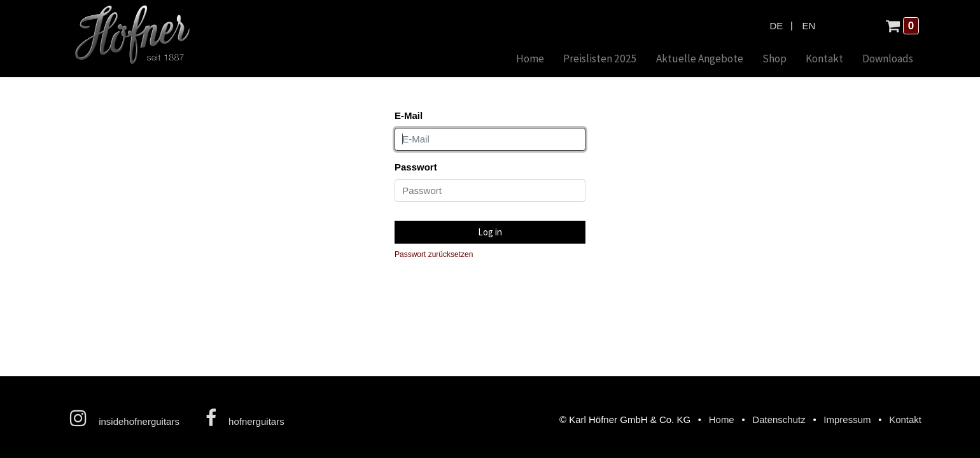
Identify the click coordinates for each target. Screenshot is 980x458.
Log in (490, 232)
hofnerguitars (245, 418)
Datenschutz (779, 420)
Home (722, 420)
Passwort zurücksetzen (434, 254)
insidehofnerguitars (125, 418)
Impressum (847, 420)
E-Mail (409, 115)
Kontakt (905, 420)
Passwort (416, 167)
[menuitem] (530, 59)
